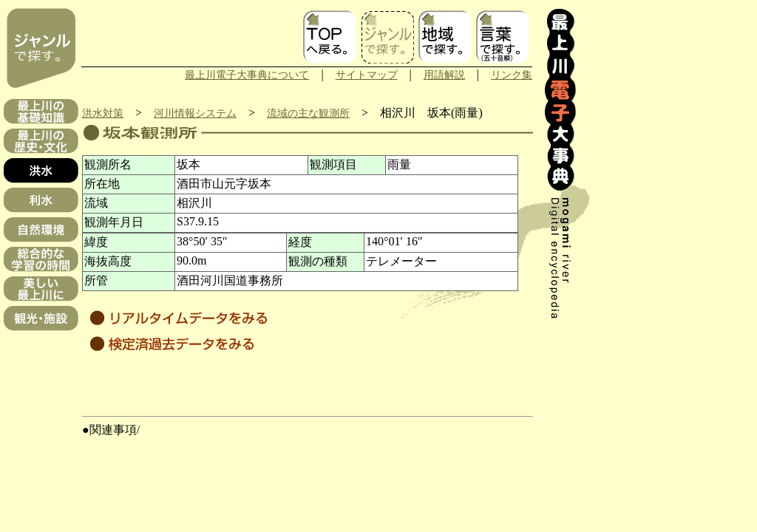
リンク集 (512, 75)
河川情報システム (195, 113)
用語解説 (444, 75)
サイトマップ (367, 75)
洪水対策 (103, 113)
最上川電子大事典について (247, 75)
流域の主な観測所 (308, 113)
